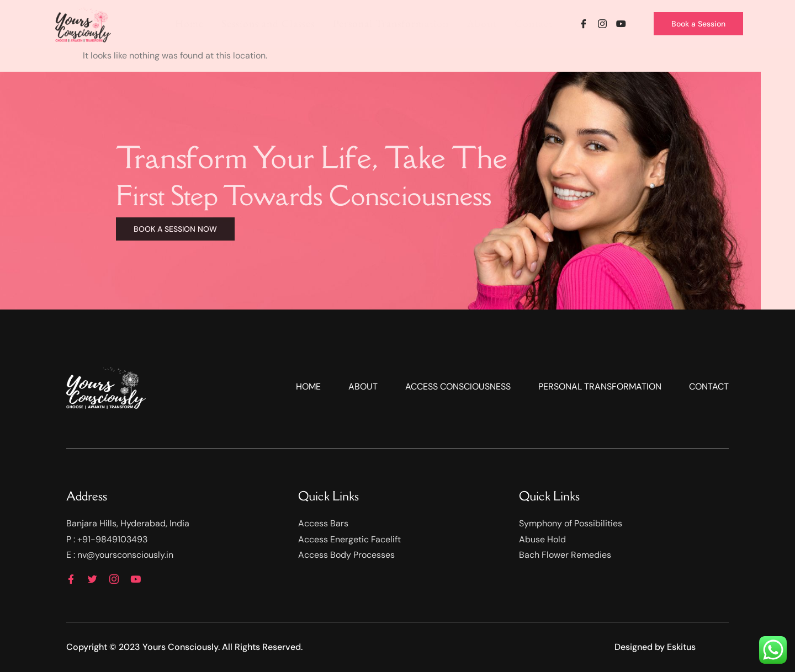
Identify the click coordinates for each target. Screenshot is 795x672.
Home (200, 23)
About (484, 23)
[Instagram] (602, 24)
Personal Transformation (396, 23)
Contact (534, 23)
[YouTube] (621, 24)
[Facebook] (584, 24)
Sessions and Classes (276, 23)
